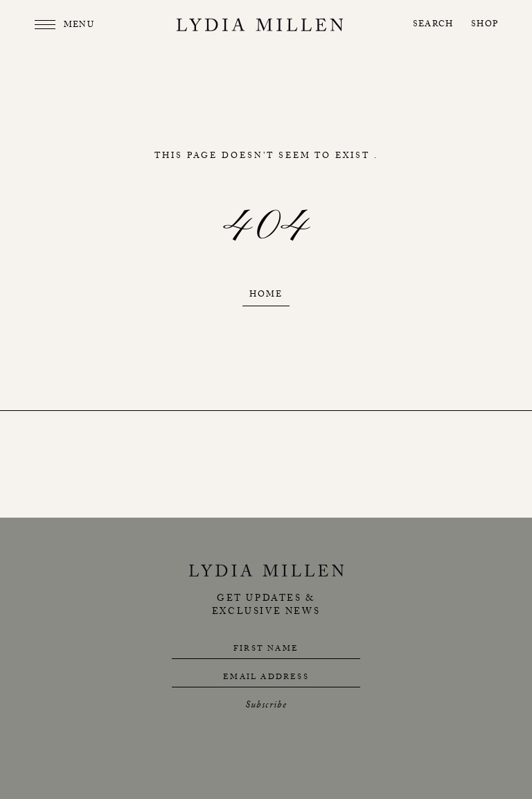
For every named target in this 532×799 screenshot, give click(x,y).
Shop (485, 25)
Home (266, 296)
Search (433, 25)
